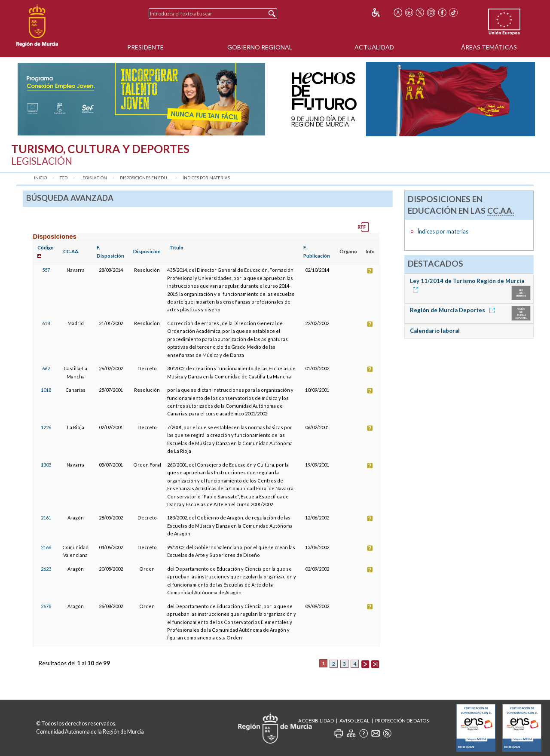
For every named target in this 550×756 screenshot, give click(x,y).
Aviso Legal (354, 721)
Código (46, 247)
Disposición (147, 251)
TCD (64, 178)
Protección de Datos (402, 721)
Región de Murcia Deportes (454, 310)
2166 (46, 547)
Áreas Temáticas (489, 47)
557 (46, 270)
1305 (46, 465)
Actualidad (374, 47)
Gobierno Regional (260, 47)
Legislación (94, 178)
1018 (46, 390)
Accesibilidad (316, 721)
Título (176, 247)
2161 (46, 518)
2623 (46, 569)
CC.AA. (71, 251)
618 (46, 323)
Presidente (145, 47)
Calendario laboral (435, 331)
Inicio (40, 178)
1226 (46, 427)
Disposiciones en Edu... (145, 178)
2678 (46, 606)
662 (46, 368)
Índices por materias (206, 178)
